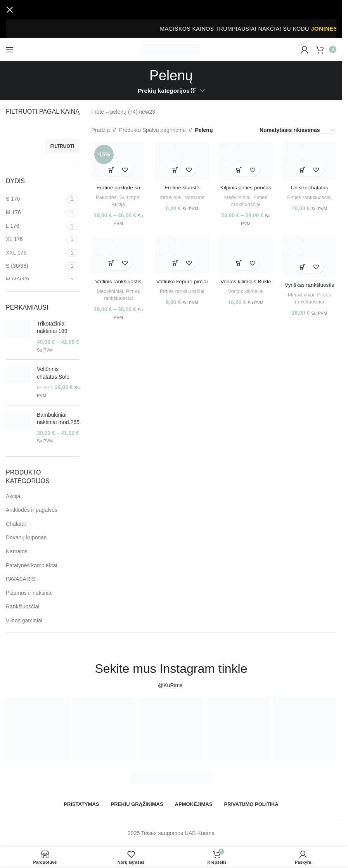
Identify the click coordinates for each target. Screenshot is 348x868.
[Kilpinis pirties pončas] (246, 161)
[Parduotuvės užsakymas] (298, 130)
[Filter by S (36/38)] (35, 266)
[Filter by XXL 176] (35, 253)
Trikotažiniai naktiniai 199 (52, 327)
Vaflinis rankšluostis (118, 281)
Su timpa (129, 196)
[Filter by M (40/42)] (35, 280)
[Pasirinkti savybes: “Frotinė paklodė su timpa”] (111, 169)
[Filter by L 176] (35, 226)
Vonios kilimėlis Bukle (246, 281)
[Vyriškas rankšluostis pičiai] (310, 257)
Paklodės (105, 196)
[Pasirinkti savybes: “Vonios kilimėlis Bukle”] (239, 263)
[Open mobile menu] (10, 50)
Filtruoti (62, 146)
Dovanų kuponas (26, 537)
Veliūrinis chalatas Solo (53, 373)
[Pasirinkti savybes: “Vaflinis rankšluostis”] (111, 263)
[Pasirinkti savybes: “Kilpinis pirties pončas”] (239, 169)
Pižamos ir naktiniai (29, 593)
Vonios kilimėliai (246, 291)
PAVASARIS (21, 579)
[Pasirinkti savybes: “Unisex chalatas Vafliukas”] (303, 169)
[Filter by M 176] (35, 213)
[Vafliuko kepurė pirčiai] (182, 255)
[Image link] (171, 778)
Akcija (13, 496)
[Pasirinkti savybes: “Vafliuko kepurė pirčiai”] (175, 263)
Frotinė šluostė (182, 186)
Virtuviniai (170, 196)
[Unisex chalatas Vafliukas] (310, 161)
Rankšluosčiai (23, 606)
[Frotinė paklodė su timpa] (118, 161)
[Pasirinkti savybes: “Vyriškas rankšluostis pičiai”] (303, 267)
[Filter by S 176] (35, 199)
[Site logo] (171, 49)
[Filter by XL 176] (35, 239)
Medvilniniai (237, 196)
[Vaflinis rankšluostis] (118, 255)
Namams (17, 551)
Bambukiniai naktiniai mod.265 (58, 419)
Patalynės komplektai (31, 565)
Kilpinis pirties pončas (246, 186)
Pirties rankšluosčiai (310, 196)
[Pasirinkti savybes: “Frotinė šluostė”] (175, 169)
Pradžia (101, 130)
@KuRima (171, 685)
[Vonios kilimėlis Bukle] (246, 255)
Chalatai (16, 524)
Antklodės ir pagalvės (32, 510)
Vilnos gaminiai (24, 620)
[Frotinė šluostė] (182, 161)
